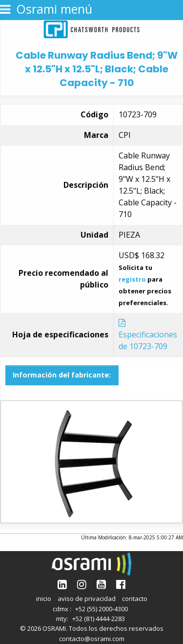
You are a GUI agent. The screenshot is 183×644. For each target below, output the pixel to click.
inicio (44, 599)
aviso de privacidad (87, 599)
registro (132, 279)
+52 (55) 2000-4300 (102, 609)
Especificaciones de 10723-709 (148, 335)
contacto (135, 599)
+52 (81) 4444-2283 (99, 619)
